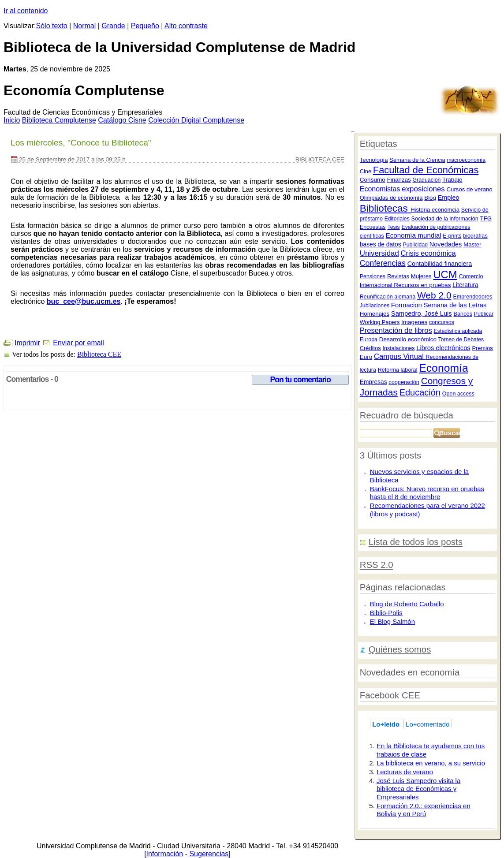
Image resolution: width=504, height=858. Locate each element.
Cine (366, 171)
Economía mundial (413, 235)
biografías (475, 236)
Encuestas (373, 227)
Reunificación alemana (388, 297)
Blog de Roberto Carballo (407, 604)
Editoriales (397, 219)
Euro (366, 357)
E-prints (452, 236)
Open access (458, 394)
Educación (420, 392)
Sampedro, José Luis (422, 313)
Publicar (484, 314)
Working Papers (380, 322)
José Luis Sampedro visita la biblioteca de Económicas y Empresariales (418, 789)
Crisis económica (428, 253)
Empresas (373, 382)
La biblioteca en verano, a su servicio (431, 763)
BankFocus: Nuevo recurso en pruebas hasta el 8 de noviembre (427, 493)
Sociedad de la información (445, 219)
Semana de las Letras (455, 305)
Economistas (380, 189)
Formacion (407, 305)
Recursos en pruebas (422, 285)
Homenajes (375, 314)
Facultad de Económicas (426, 170)
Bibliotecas (385, 208)
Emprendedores (472, 297)
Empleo (449, 198)
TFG (486, 218)
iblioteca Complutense (59, 120)
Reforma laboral (398, 370)
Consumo (373, 180)
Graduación (427, 180)
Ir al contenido (26, 11)
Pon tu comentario (301, 380)
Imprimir (27, 343)
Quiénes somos (400, 649)
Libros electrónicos (443, 348)
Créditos (370, 348)
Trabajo (452, 180)
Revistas (398, 276)
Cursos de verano (470, 189)
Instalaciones (399, 348)
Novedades (446, 244)
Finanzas (399, 180)
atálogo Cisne (122, 120)
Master (472, 244)
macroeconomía (466, 160)
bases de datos (381, 244)
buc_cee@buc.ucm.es (84, 301)
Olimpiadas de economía (391, 198)
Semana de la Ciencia (417, 160)
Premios (482, 348)
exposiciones (423, 189)
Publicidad (415, 245)
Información (165, 854)
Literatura (465, 285)
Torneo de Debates (461, 339)
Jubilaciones (375, 306)
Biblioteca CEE (99, 354)
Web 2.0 (434, 295)
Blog (430, 198)
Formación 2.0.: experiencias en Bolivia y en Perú (424, 810)
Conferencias (383, 263)
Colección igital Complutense (196, 120)
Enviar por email (78, 343)
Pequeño (145, 26)
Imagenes (414, 322)
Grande (113, 26)
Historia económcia (435, 210)
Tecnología (374, 160)
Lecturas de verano (405, 772)
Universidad (379, 253)
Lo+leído (386, 724)
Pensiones (373, 276)
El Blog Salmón (392, 621)
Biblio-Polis (386, 613)
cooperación (404, 382)
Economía (443, 368)
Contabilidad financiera (440, 264)
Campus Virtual (400, 356)
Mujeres (421, 276)
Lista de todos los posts (416, 542)
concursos (442, 322)
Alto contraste (186, 26)
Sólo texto (52, 26)
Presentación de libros (396, 330)
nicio (12, 120)
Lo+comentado (427, 724)
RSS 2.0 (377, 565)
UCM (445, 274)
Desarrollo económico (408, 339)
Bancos (463, 314)
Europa (369, 339)
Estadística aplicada (458, 331)
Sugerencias (209, 854)
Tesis (393, 227)
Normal (85, 26)
